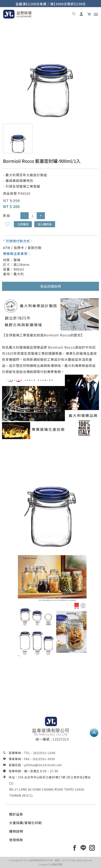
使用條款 (16, 840)
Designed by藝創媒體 (50, 864)
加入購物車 (45, 224)
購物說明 (16, 831)
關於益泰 (16, 814)
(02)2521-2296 (44, 753)
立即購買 (23, 224)
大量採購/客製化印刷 (26, 823)
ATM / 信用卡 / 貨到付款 (22, 248)
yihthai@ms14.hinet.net (43, 765)
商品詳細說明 (51, 286)
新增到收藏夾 (7, 224)
